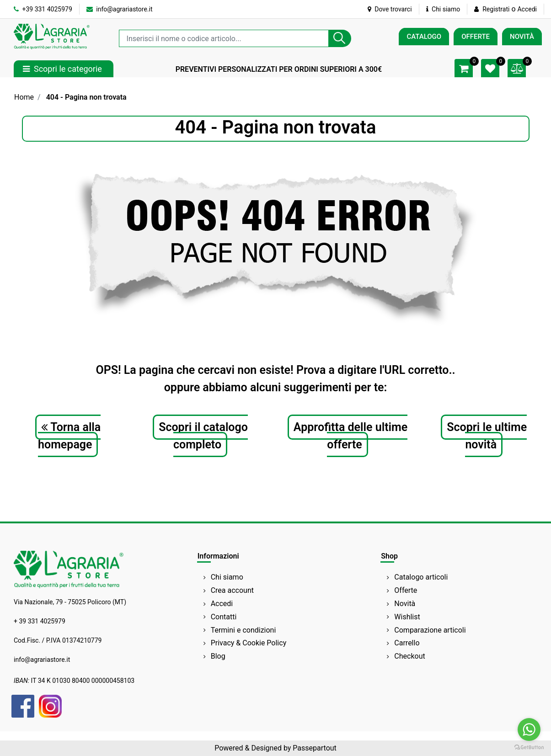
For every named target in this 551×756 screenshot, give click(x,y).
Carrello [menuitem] (407, 643)
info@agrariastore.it (120, 9)
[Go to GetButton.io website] (529, 747)
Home (24, 97)
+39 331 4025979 (43, 9)
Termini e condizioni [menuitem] (243, 630)
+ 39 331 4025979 (40, 621)
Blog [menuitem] (218, 656)
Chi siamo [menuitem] (227, 577)
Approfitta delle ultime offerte (350, 436)
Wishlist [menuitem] (407, 617)
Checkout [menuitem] (409, 656)
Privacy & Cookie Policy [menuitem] (249, 643)
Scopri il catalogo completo (203, 436)
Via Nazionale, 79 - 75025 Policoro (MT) (70, 602)
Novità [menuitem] (405, 604)
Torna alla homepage (69, 436)
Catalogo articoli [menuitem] (421, 577)
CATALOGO (424, 37)
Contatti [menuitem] (224, 617)
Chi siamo (443, 9)
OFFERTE (476, 37)
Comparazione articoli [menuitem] (430, 630)
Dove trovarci (390, 9)
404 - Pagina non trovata (86, 97)
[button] (340, 38)
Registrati (496, 9)
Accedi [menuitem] (222, 604)
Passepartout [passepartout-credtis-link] (314, 748)
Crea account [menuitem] (232, 590)
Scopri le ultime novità (487, 436)
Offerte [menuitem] (406, 590)
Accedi (527, 9)
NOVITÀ (522, 37)
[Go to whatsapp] (529, 729)
